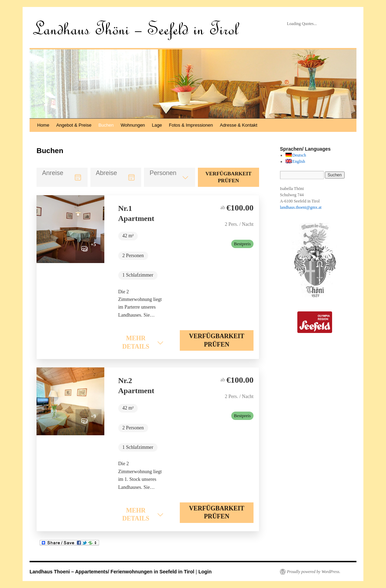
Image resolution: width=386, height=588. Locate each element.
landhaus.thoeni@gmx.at (301, 207)
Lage (157, 125)
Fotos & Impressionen (191, 125)
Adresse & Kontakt (239, 125)
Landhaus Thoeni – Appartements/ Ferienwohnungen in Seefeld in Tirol (113, 572)
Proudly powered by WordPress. (314, 572)
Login (205, 572)
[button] (70, 229)
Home (43, 125)
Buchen (106, 125)
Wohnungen (133, 125)
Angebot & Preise (74, 125)
